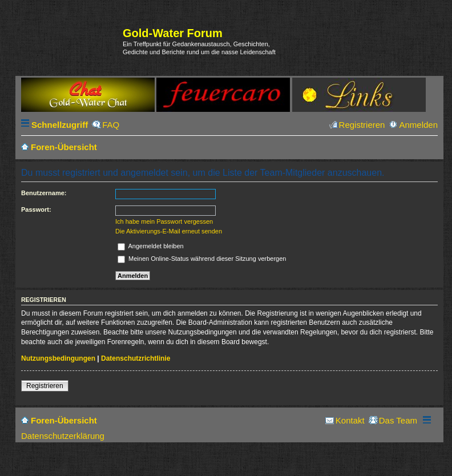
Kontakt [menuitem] (350, 420)
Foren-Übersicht (64, 420)
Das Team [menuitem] (398, 420)
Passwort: (36, 209)
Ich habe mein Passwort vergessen (164, 221)
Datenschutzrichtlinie (136, 358)
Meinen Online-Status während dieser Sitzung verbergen (202, 259)
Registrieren (45, 386)
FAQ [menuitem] (111, 125)
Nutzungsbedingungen (58, 358)
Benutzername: (44, 193)
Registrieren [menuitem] (362, 125)
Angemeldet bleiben (151, 246)
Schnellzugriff (60, 125)
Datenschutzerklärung (63, 436)
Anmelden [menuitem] (418, 125)
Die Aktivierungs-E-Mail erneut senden (169, 231)
